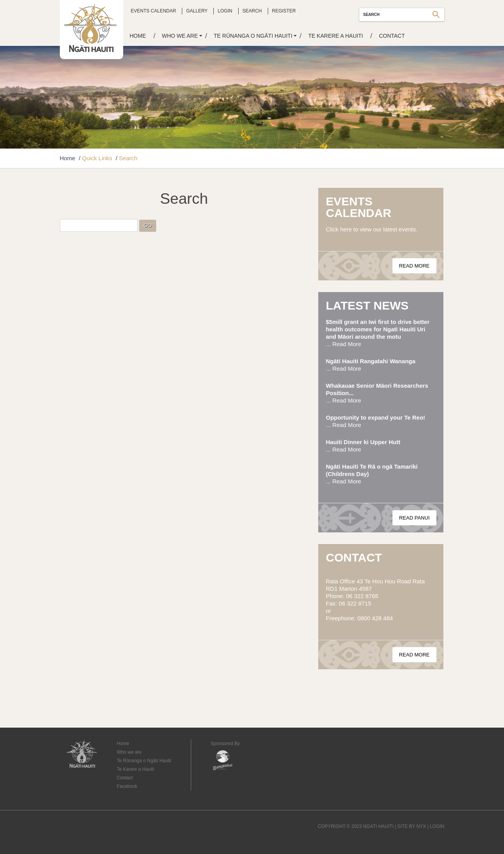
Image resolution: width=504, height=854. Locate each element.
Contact (392, 36)
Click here (339, 229)
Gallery (197, 11)
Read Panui (414, 518)
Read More (414, 266)
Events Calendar (154, 11)
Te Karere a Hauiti (336, 36)
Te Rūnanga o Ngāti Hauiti (253, 36)
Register (284, 11)
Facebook (127, 786)
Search (252, 11)
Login (225, 11)
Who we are (180, 36)
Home (138, 36)
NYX (421, 826)
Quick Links (97, 158)
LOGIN (437, 826)
